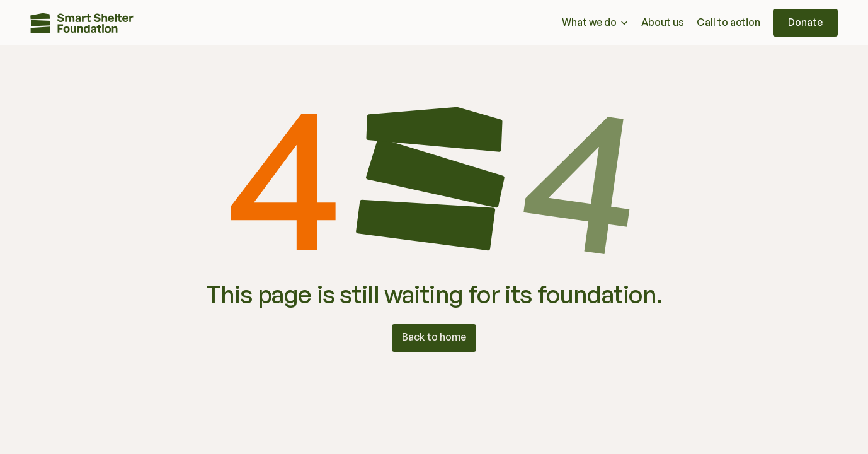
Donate (805, 22)
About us (663, 22)
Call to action (728, 22)
